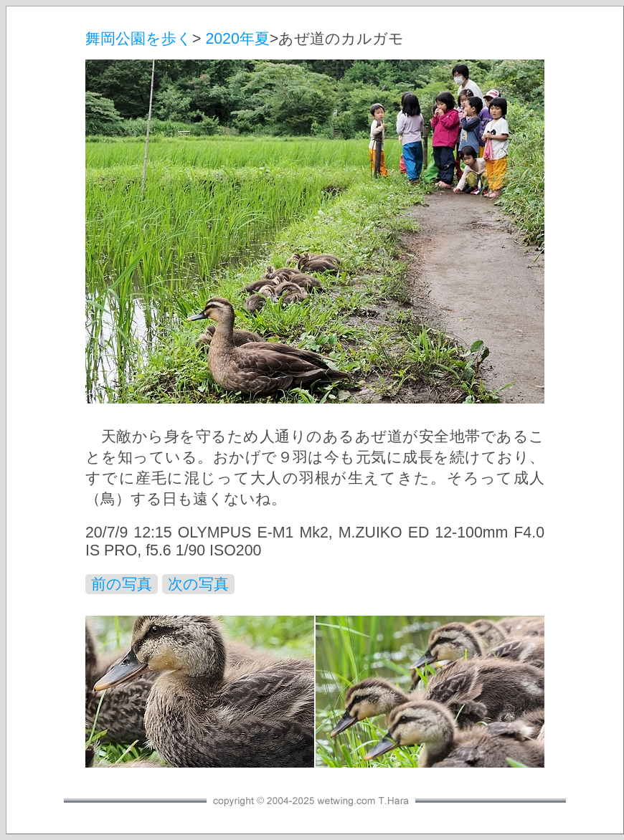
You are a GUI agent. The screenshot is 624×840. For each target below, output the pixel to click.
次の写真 (198, 584)
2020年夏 (237, 39)
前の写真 (122, 584)
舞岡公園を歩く (139, 39)
